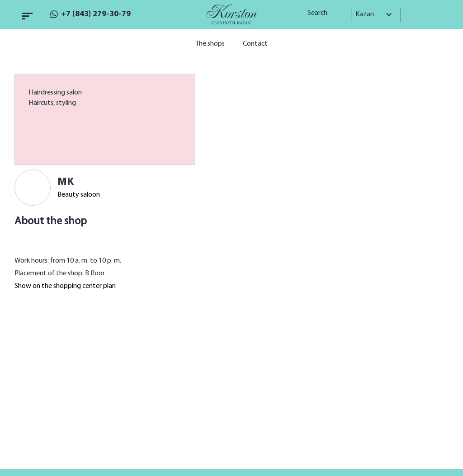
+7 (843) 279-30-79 (96, 14)
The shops (210, 44)
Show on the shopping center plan (65, 286)
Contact (255, 44)
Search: (321, 13)
